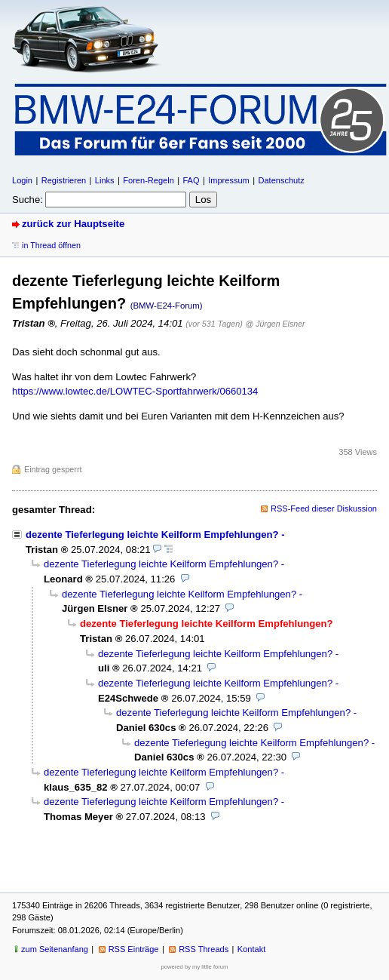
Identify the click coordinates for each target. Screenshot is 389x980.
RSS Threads (204, 949)
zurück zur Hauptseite (73, 224)
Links (105, 180)
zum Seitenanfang (55, 949)
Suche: (28, 200)
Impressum (229, 180)
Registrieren (64, 180)
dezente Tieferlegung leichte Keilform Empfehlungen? (152, 535)
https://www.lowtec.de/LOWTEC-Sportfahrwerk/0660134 (135, 391)
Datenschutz (281, 180)
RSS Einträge (134, 949)
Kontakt (251, 949)
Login (22, 180)
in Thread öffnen (51, 245)
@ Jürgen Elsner (275, 324)
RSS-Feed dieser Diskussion (324, 508)
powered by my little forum (195, 967)
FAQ (191, 180)
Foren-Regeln (148, 180)
